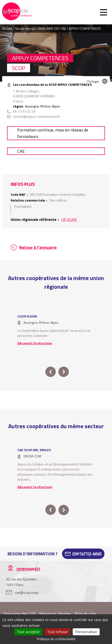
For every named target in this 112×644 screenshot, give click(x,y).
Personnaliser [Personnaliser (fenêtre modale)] (86, 632)
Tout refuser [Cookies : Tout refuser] (57, 632)
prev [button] (51, 372)
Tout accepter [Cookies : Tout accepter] (28, 632)
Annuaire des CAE (20, 614)
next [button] (64, 372)
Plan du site (85, 614)
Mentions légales (55, 614)
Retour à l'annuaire (38, 247)
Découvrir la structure (35, 343)
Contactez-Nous (87, 554)
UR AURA (69, 219)
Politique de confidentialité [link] (56, 639)
